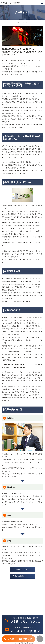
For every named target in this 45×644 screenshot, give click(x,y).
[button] (22, 569)
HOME (19, 22)
